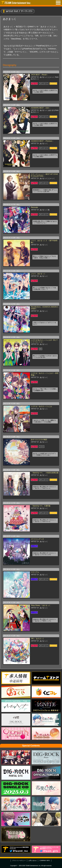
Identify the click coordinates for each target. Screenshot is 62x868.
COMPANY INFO (45, 861)
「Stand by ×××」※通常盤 (41, 506)
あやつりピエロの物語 (39, 440)
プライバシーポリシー (19, 861)
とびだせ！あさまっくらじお (41, 406)
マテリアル (35, 572)
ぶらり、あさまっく (38, 274)
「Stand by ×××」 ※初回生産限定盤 (45, 473)
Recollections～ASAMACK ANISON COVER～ (45, 308)
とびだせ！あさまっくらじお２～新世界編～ (45, 374)
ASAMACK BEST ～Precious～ (42, 141)
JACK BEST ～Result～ (39, 75)
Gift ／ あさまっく (37, 639)
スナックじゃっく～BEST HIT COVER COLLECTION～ (44, 175)
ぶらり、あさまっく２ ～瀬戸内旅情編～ (44, 241)
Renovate (34, 207)
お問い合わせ (33, 861)
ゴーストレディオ (37, 539)
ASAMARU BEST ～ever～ (41, 108)
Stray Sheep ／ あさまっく (41, 605)
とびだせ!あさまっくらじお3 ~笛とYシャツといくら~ (44, 341)
